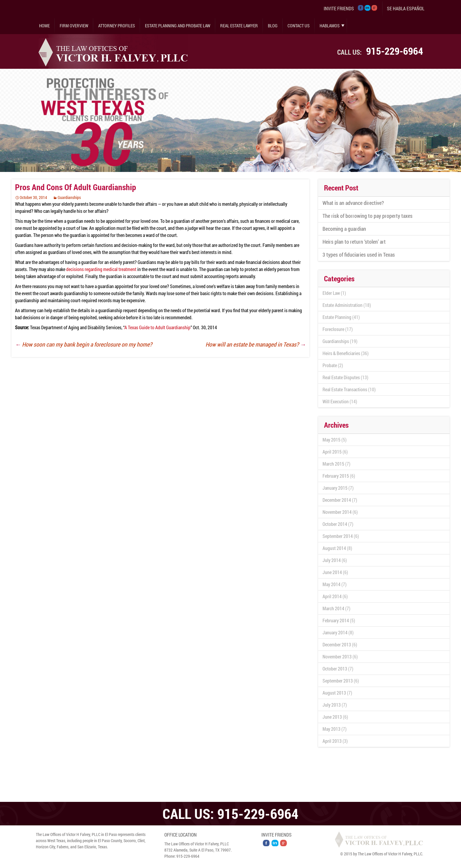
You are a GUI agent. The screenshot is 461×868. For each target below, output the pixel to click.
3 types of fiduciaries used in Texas (359, 255)
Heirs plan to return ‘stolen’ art (354, 242)
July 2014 (332, 560)
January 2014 (335, 632)
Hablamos (330, 26)
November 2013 (337, 657)
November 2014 (337, 512)
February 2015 (336, 476)
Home (44, 26)
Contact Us (299, 26)
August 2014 (334, 548)
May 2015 (331, 440)
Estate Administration (343, 305)
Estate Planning (337, 317)
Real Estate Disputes (341, 377)
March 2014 (333, 608)
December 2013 (337, 644)
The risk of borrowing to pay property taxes (368, 216)
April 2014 (332, 596)
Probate (330, 365)
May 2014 (331, 584)
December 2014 (337, 500)
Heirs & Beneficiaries (341, 353)
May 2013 (331, 729)
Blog (273, 26)
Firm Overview (74, 26)
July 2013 (332, 705)
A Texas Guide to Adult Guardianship (157, 327)
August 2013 (334, 693)
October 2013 (335, 669)
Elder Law (331, 293)
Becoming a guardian (344, 229)
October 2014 (335, 524)
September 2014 (338, 536)
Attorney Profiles (117, 26)
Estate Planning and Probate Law (178, 26)
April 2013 (332, 741)
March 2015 (333, 464)
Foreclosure (333, 329)
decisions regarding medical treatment (101, 269)
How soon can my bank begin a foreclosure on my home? (83, 344)
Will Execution (336, 401)
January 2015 (335, 488)
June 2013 (332, 717)
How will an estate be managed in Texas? (256, 344)
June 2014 (332, 572)
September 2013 (338, 681)
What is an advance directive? (353, 203)
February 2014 (336, 620)
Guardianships (69, 197)
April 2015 (332, 452)
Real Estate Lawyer (239, 26)
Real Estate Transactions (345, 389)
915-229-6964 (395, 51)
